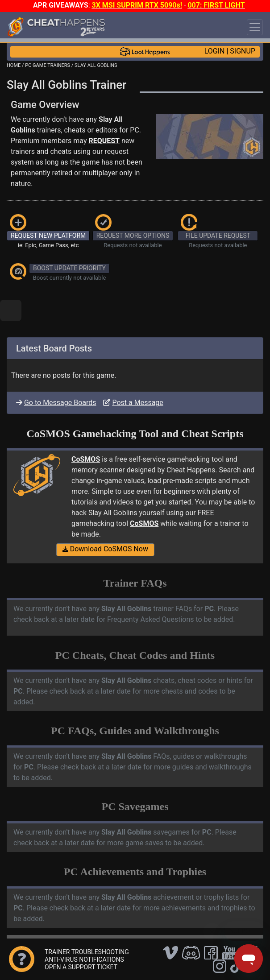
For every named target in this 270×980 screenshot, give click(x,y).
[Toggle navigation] (255, 27)
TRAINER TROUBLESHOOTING (87, 952)
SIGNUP (243, 51)
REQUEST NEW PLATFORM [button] (48, 236)
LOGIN (215, 51)
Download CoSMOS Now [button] (105, 549)
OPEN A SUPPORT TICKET (81, 967)
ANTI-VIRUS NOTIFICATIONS (84, 959)
